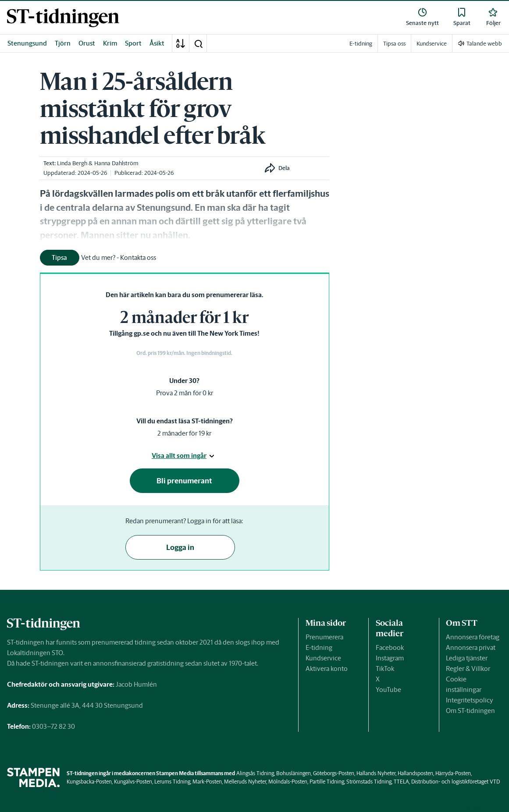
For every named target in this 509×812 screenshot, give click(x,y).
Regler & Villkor (468, 668)
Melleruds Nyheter (245, 782)
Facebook (390, 647)
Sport (133, 43)
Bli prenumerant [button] (184, 481)
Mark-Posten (207, 782)
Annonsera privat (471, 647)
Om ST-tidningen (470, 711)
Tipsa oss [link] (394, 44)
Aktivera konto (327, 668)
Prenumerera (324, 637)
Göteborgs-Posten (334, 773)
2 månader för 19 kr (184, 433)
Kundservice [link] (432, 44)
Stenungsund (27, 43)
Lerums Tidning (172, 782)
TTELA (401, 782)
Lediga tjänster (467, 658)
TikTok (385, 668)
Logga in (180, 547)
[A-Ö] (181, 43)
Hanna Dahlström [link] (116, 163)
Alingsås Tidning (255, 773)
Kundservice (323, 658)
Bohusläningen (294, 773)
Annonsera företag (473, 637)
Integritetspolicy (470, 700)
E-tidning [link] (361, 44)
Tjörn (63, 43)
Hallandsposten (415, 773)
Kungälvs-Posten (133, 782)
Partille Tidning (327, 782)
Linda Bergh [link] (72, 163)
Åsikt (157, 43)
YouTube (388, 690)
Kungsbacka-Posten (89, 782)
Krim (110, 43)
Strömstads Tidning (369, 782)
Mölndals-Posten (288, 782)
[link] (63, 18)
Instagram (390, 658)
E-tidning (319, 647)
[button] (198, 43)
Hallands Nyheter (376, 773)
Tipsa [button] (59, 257)
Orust (87, 43)
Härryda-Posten (453, 773)
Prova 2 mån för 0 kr (185, 393)
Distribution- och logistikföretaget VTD (456, 782)
